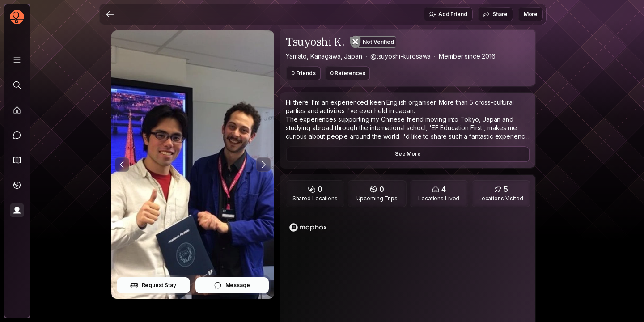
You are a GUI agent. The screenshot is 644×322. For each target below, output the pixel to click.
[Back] (110, 14)
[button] (17, 160)
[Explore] (17, 85)
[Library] (17, 60)
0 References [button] (348, 73)
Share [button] (495, 14)
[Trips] (17, 185)
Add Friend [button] (448, 14)
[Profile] (17, 210)
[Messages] (17, 135)
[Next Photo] (263, 165)
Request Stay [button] (153, 285)
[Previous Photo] (122, 165)
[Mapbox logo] (308, 227)
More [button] (531, 14)
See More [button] (408, 154)
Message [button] (232, 285)
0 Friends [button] (303, 73)
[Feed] (17, 110)
